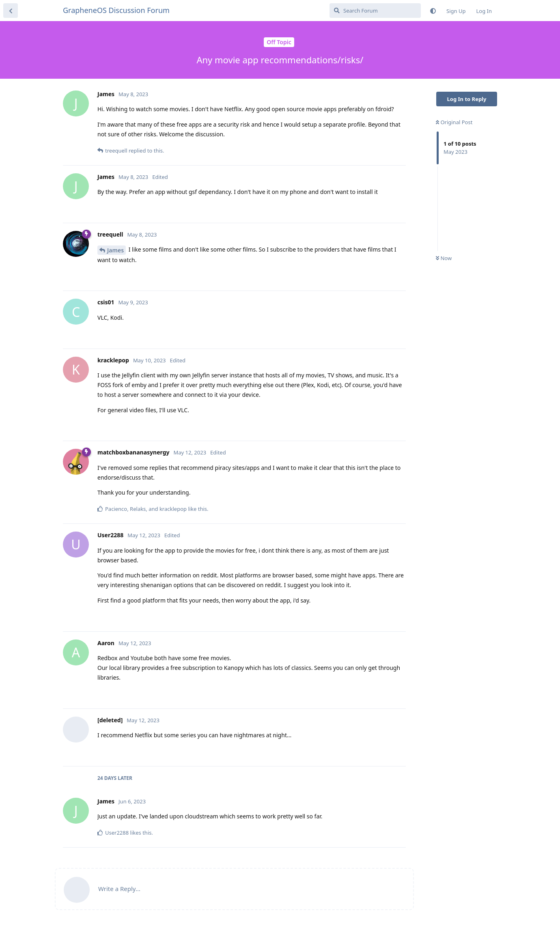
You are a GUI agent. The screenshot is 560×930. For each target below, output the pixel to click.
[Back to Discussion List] (11, 11)
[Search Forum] (375, 11)
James (115, 250)
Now (444, 258)
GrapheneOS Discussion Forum (116, 10)
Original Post (454, 122)
